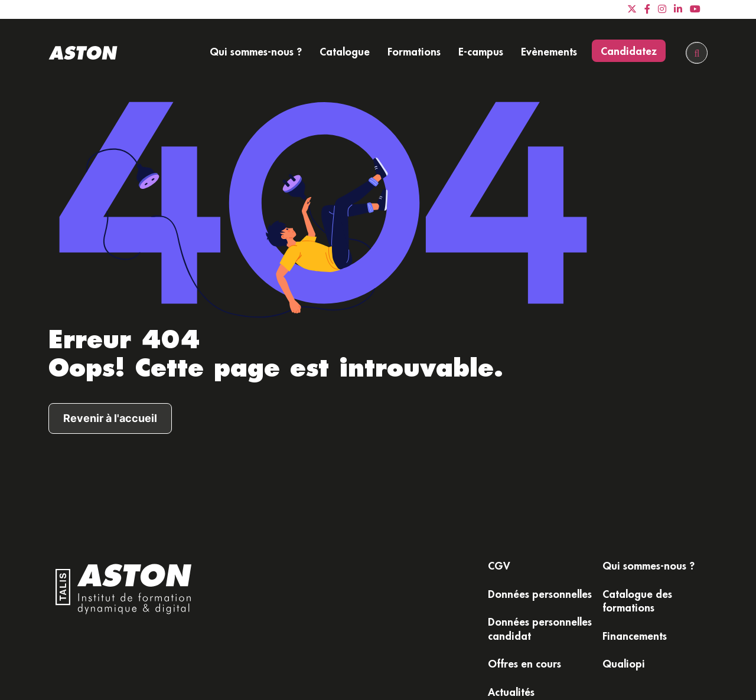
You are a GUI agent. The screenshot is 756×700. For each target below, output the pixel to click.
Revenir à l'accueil (110, 418)
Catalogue (345, 51)
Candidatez (629, 51)
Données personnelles (540, 594)
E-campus (481, 51)
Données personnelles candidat (540, 628)
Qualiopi (624, 663)
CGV (499, 565)
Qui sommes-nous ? (256, 51)
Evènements (549, 51)
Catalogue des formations (637, 601)
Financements (635, 636)
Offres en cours (524, 663)
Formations (414, 51)
